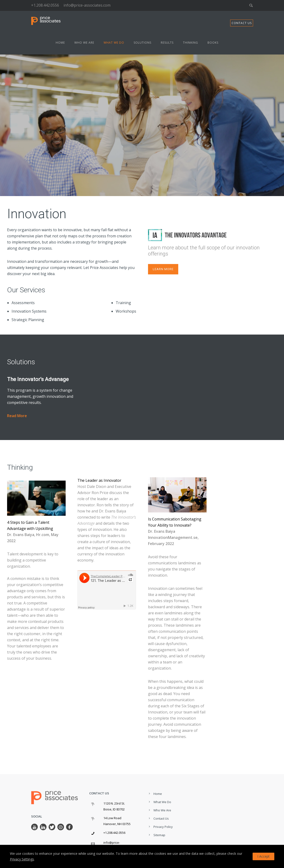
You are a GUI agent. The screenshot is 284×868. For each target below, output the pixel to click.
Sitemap (159, 835)
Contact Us (161, 818)
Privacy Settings (22, 859)
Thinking (191, 43)
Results (167, 43)
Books (213, 43)
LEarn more (163, 269)
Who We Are (84, 43)
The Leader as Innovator (99, 480)
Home (60, 43)
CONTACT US (242, 23)
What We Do (114, 43)
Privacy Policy (163, 827)
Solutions (142, 43)
